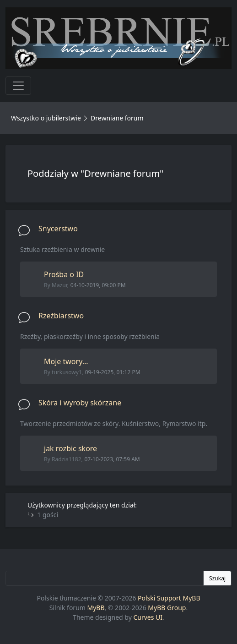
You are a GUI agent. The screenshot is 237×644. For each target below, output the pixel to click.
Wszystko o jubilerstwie (46, 118)
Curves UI (148, 617)
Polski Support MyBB (169, 598)
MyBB (96, 608)
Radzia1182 (67, 459)
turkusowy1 (67, 372)
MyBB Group (167, 608)
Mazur (59, 285)
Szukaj (217, 578)
